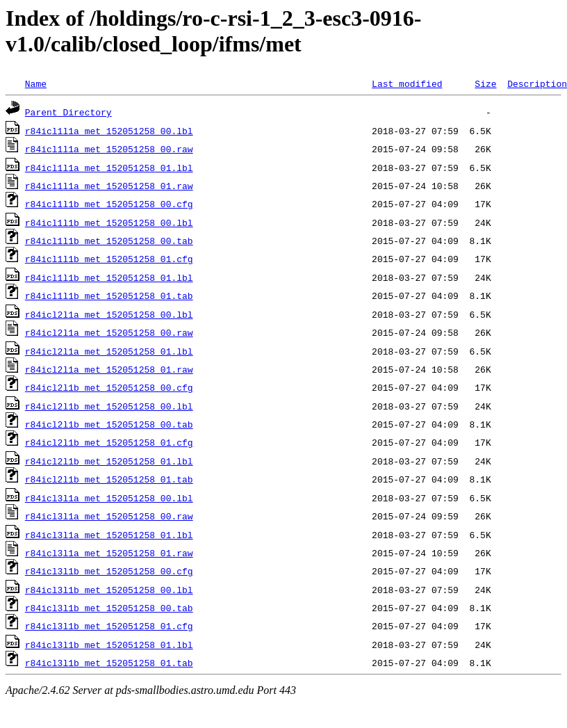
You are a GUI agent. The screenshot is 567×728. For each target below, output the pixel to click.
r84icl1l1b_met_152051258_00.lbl (109, 223)
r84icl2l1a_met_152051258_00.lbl (109, 314)
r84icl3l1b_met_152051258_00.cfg (109, 571)
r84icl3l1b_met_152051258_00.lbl (109, 590)
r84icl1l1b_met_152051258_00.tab (109, 241)
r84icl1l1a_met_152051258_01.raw (109, 186)
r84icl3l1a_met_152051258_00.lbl (109, 498)
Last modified (407, 83)
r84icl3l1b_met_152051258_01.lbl (109, 645)
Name (36, 83)
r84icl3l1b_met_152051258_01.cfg (109, 626)
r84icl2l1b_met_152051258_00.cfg (109, 387)
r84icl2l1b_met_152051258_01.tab (109, 479)
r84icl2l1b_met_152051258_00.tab (109, 424)
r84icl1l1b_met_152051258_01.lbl (109, 277)
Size (485, 83)
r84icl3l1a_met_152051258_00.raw (109, 516)
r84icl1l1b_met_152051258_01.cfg (109, 259)
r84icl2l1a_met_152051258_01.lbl (109, 351)
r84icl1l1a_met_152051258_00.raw (109, 149)
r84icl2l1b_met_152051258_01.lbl (109, 461)
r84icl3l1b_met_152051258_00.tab (109, 608)
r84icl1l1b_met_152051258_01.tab (109, 296)
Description (537, 83)
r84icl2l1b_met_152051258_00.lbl (109, 406)
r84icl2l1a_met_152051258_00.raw (109, 332)
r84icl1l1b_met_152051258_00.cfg (109, 204)
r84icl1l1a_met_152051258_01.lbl (109, 168)
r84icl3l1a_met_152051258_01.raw (109, 553)
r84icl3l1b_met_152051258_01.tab (109, 663)
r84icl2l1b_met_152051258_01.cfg (109, 442)
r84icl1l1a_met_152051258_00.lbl (109, 131)
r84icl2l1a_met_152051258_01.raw (109, 369)
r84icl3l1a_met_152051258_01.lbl (109, 535)
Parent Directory (68, 112)
